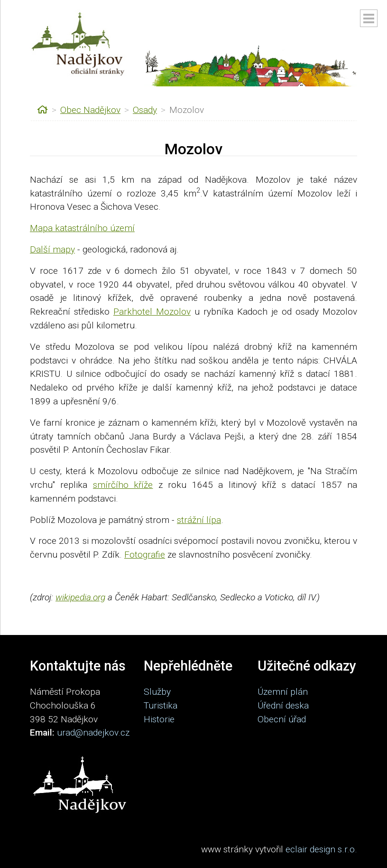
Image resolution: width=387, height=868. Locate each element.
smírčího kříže (123, 485)
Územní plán (283, 692)
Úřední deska (283, 705)
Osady (145, 110)
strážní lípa (199, 520)
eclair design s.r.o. (321, 849)
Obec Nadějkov (90, 110)
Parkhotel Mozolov (152, 312)
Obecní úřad (282, 719)
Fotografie (145, 555)
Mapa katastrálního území (82, 228)
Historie (159, 719)
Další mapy (52, 249)
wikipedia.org (80, 597)
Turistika (161, 705)
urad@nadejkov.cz (93, 733)
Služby (157, 692)
